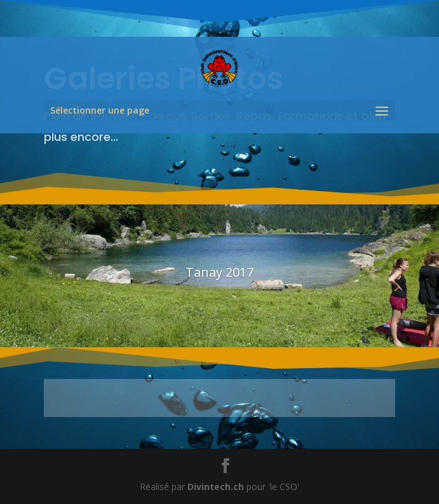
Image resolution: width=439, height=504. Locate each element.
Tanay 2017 (219, 272)
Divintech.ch (216, 487)
